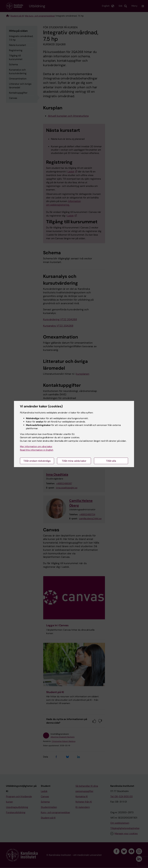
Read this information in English (37, 450)
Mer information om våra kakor (36, 446)
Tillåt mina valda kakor (74, 461)
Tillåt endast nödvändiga (37, 461)
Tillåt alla (111, 461)
